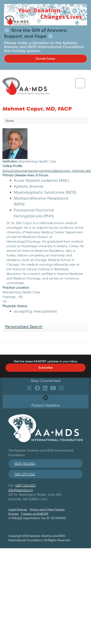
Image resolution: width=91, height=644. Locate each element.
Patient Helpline (46, 405)
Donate (13, 514)
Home (10, 120)
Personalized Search (24, 327)
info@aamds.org (21, 490)
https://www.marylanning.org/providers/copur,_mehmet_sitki (47, 171)
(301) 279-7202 (25, 474)
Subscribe (45, 368)
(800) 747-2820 (25, 464)
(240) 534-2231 (25, 485)
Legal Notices (18, 509)
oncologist (14, 228)
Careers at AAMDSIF (35, 514)
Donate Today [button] (45, 59)
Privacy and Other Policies (47, 509)
